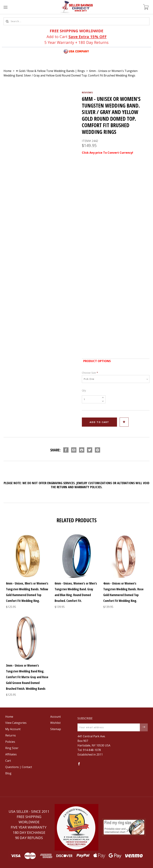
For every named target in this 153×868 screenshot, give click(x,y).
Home (7, 71)
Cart (8, 761)
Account (56, 717)
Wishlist (55, 723)
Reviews (87, 92)
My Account (13, 729)
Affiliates (11, 754)
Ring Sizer (12, 748)
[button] (76, 827)
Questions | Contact (19, 767)
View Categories (16, 723)
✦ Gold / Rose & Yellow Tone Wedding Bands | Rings (50, 71)
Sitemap (56, 729)
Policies (10, 742)
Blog (8, 773)
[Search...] (76, 21)
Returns (11, 735)
